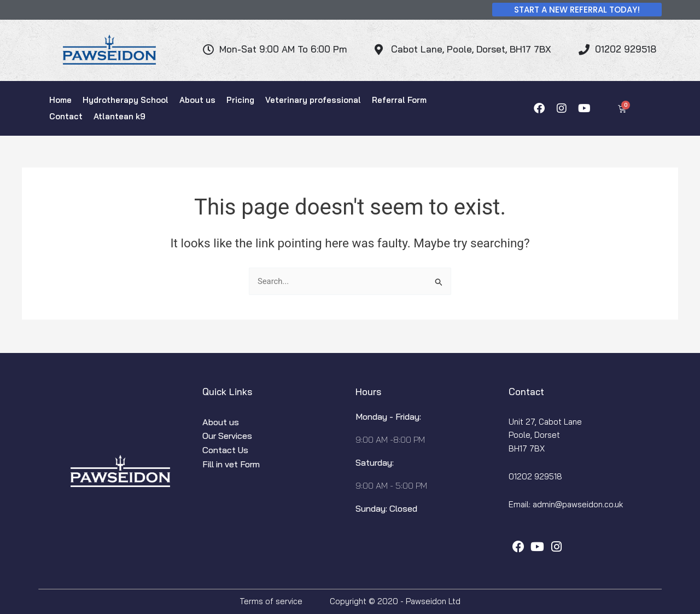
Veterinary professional (313, 100)
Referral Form (399, 100)
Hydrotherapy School (126, 100)
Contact (66, 116)
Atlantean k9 (119, 116)
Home (60, 100)
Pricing (240, 100)
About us (197, 100)
